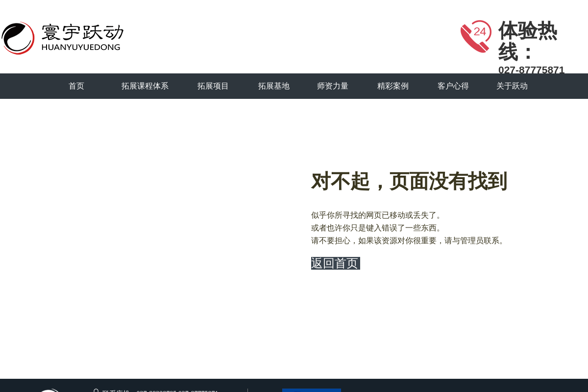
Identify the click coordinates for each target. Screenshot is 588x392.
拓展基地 (274, 86)
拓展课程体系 (145, 86)
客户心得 (453, 86)
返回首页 (335, 263)
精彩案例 (393, 86)
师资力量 (333, 86)
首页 (76, 86)
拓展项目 (213, 86)
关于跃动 (512, 86)
